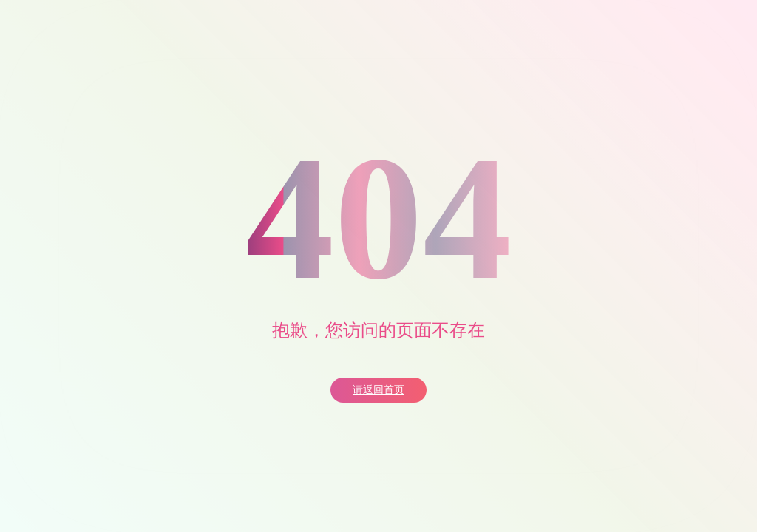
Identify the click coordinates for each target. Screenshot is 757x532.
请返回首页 (378, 390)
